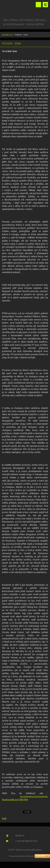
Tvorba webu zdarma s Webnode (21, 856)
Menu (45, 5)
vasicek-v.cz (7, 35)
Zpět (4, 818)
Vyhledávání (38, 5)
